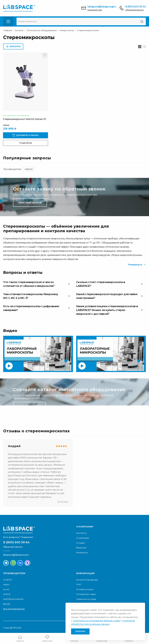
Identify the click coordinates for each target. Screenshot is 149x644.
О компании (83, 538)
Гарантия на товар (86, 599)
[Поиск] (142, 21)
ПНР (79, 584)
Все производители (14, 609)
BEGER (7, 604)
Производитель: (12, 169)
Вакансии (81, 548)
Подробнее (26, 143)
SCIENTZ (8, 580)
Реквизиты (82, 553)
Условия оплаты (85, 589)
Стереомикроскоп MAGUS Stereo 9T (25, 119)
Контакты (81, 533)
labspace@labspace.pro (102, 7)
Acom (6, 589)
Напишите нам (95, 10)
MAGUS (29, 169)
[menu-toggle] (8, 21)
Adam (6, 584)
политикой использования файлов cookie (97, 621)
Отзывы (80, 543)
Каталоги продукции (87, 580)
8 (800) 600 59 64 (136, 7)
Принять (80, 631)
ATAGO (7, 594)
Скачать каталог (29, 406)
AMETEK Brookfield (13, 599)
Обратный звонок (135, 10)
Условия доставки (86, 594)
